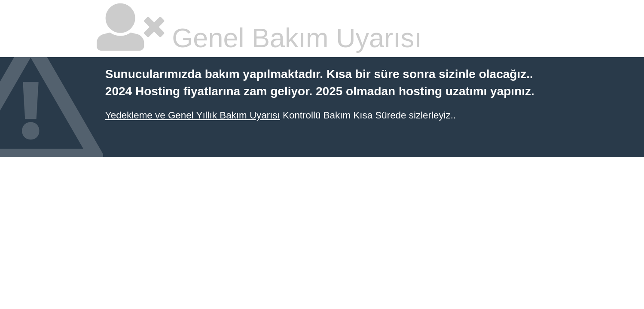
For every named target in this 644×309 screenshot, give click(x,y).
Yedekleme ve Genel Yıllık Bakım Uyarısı (193, 115)
